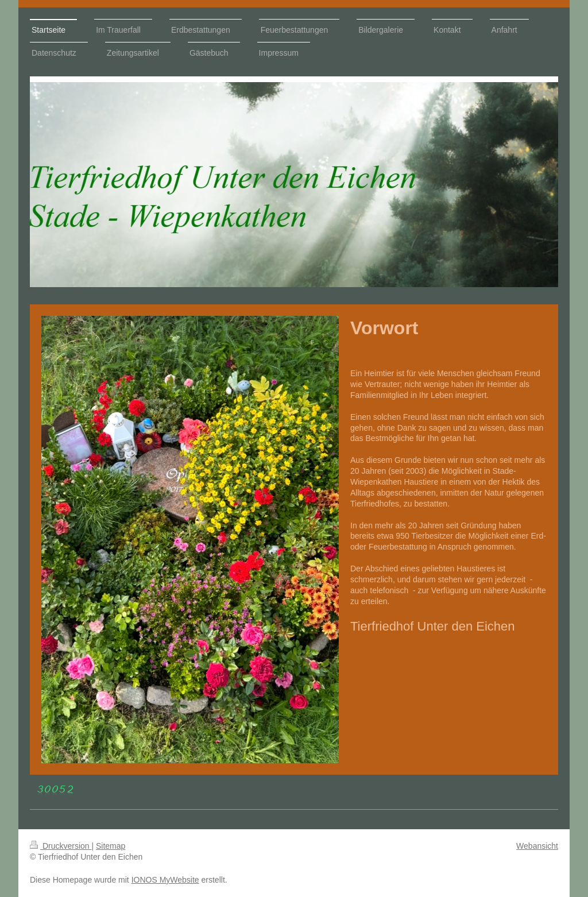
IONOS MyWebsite (165, 880)
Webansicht (537, 846)
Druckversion (61, 846)
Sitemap (111, 846)
